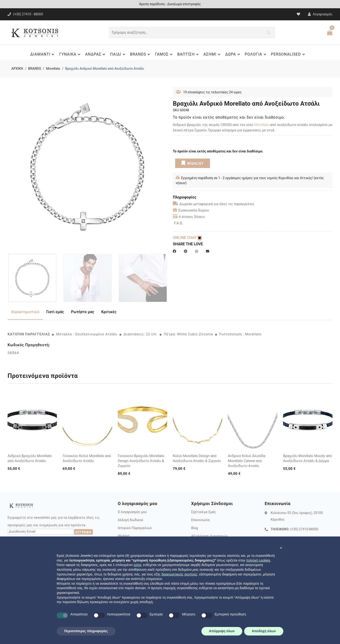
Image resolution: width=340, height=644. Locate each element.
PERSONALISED (289, 54)
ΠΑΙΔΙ (118, 54)
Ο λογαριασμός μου (132, 512)
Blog (195, 528)
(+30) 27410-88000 (304, 529)
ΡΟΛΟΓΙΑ (256, 54)
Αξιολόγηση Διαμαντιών (209, 536)
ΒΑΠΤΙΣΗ (189, 54)
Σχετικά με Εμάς (204, 512)
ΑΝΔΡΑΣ (96, 54)
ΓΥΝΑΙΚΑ (70, 54)
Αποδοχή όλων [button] (264, 631)
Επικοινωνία (200, 520)
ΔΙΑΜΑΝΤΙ (43, 54)
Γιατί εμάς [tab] (55, 312)
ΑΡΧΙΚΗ (17, 69)
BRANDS (141, 54)
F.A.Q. (179, 223)
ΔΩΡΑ (233, 54)
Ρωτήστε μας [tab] (83, 312)
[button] (281, 548)
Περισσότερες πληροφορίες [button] (86, 631)
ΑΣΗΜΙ (213, 54)
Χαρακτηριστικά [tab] (25, 312)
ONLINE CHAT (187, 238)
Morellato (53, 69)
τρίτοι (137, 565)
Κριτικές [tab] (109, 312)
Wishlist (124, 536)
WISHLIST (193, 163)
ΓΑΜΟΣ (164, 54)
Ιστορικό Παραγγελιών (135, 528)
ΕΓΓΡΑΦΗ (83, 532)
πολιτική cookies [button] (258, 560)
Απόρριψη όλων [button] (222, 631)
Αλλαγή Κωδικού (130, 520)
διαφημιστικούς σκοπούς (179, 574)
